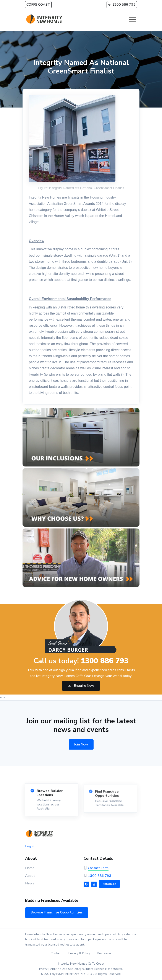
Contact (56, 953)
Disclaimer (104, 953)
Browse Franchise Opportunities (57, 912)
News (30, 883)
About (30, 876)
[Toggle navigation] (133, 20)
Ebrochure (109, 884)
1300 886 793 (122, 5)
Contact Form (98, 868)
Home (30, 868)
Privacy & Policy (79, 953)
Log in (30, 846)
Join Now (81, 744)
